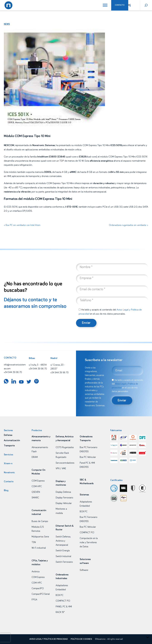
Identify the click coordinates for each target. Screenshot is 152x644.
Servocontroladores (65, 463)
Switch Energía (63, 551)
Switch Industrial (63, 556)
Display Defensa (63, 492)
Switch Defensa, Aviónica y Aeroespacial (63, 541)
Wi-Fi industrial (39, 548)
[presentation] (5, 637)
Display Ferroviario (64, 498)
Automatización (12, 440)
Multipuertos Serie (40, 537)
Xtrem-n (8, 463)
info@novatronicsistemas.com (15, 367)
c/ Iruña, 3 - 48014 (38, 365)
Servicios (8, 455)
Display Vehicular (64, 503)
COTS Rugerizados (65, 447)
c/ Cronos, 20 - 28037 (58, 367)
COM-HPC (37, 486)
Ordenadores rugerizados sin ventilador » (129, 225)
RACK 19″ (60, 612)
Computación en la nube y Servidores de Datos (89, 542)
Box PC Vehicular (88, 457)
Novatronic (9, 473)
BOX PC (60, 595)
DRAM (35, 457)
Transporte (9, 446)
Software (84, 570)
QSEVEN (36, 492)
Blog (6, 490)
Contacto (120, 5)
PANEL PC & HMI (64, 607)
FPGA (34, 600)
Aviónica (36, 572)
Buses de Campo (40, 521)
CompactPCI (38, 588)
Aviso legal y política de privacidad (49, 639)
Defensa (8, 435)
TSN (34, 542)
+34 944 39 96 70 (13, 372)
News (7, 24)
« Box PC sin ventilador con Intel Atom (22, 225)
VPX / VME (61, 469)
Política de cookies (81, 639)
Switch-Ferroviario (64, 562)
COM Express (38, 481)
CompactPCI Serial (41, 594)
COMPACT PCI (63, 601)
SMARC (35, 498)
